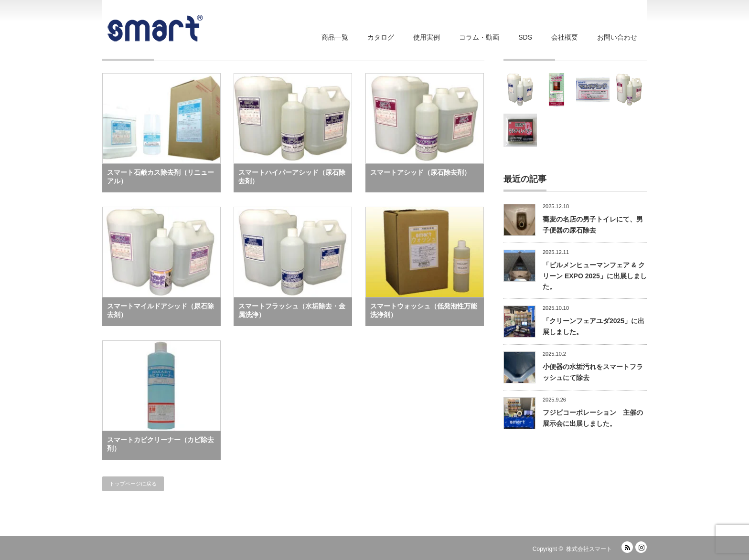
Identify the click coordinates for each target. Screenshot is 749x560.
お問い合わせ (617, 37)
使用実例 (427, 37)
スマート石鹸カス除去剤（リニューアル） (160, 177)
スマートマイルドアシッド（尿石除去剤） (160, 310)
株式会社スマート (589, 549)
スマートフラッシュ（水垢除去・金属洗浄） (292, 310)
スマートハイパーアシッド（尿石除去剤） (292, 177)
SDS (525, 37)
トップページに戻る (133, 484)
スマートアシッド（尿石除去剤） (420, 172)
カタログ (381, 37)
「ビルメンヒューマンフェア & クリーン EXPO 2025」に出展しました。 (595, 276)
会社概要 (565, 37)
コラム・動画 (479, 37)
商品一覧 (335, 37)
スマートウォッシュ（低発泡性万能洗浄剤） (424, 310)
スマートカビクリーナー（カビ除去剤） (160, 444)
